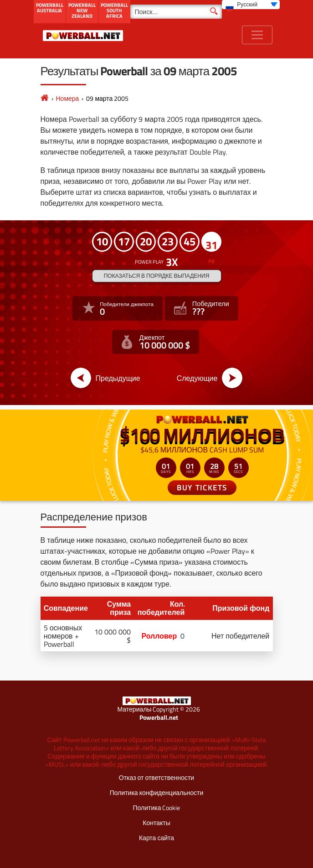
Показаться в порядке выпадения (157, 276)
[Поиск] (176, 12)
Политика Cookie (157, 808)
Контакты (156, 823)
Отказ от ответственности (156, 777)
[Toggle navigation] (257, 35)
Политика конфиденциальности (157, 793)
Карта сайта (156, 838)
